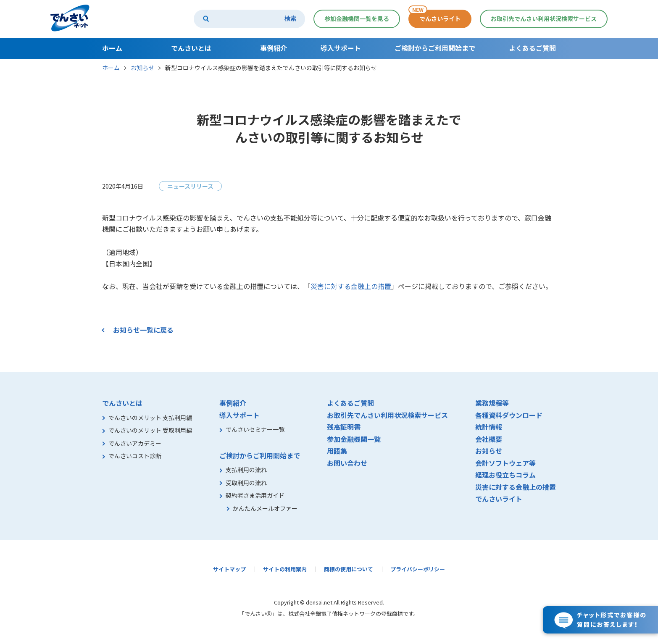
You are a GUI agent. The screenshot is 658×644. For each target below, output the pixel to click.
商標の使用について (349, 569)
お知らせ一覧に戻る (143, 330)
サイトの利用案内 (285, 569)
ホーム (111, 68)
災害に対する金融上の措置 (351, 286)
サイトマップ (229, 569)
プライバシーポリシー (418, 569)
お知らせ (142, 68)
